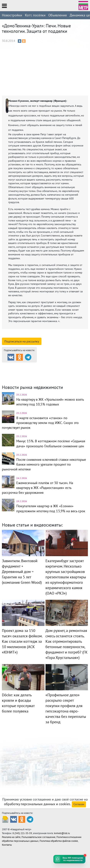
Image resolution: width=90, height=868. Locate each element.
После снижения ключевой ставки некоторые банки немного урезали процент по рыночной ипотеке (44, 464)
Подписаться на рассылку (22, 341)
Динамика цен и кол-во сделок (28, 375)
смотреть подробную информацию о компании (42, 335)
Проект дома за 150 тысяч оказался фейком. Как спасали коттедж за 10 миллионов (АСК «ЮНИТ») (22, 641)
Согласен (79, 804)
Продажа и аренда (21, 366)
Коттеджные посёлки (22, 371)
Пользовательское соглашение (38, 837)
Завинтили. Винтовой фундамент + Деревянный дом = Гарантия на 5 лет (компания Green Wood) (22, 572)
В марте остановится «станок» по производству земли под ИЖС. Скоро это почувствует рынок (40, 423)
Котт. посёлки (35, 15)
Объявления (58, 15)
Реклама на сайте (11, 837)
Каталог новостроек (61, 366)
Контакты (7, 845)
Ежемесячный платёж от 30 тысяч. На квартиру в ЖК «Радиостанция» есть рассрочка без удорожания (38, 488)
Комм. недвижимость (63, 371)
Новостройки (12, 15)
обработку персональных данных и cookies (37, 804)
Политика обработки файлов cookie (59, 841)
